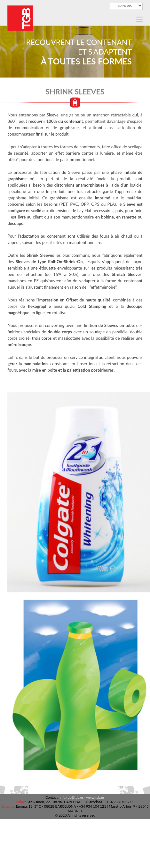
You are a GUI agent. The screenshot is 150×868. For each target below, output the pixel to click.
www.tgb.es (95, 797)
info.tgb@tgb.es (71, 797)
